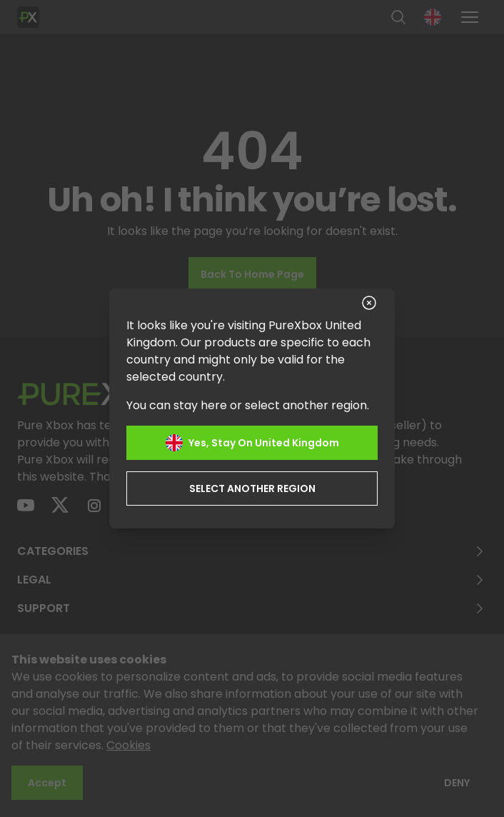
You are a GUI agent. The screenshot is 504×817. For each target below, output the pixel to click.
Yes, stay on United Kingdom (252, 443)
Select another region (252, 488)
